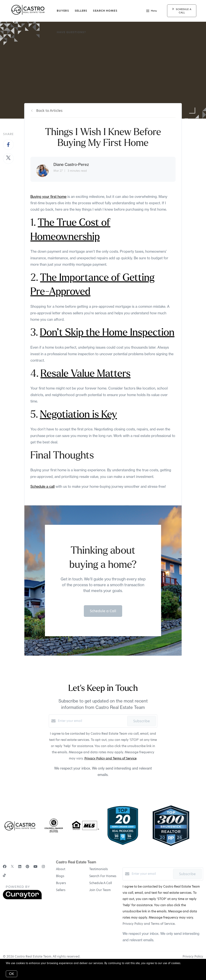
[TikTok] (4, 876)
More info (188, 963)
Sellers (81, 11)
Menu (151, 11)
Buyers (63, 11)
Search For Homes (103, 876)
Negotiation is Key (78, 415)
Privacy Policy (193, 956)
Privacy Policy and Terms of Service (110, 758)
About (61, 869)
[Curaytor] (22, 898)
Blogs (60, 876)
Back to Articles (49, 111)
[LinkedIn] (20, 867)
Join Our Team (100, 890)
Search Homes (105, 11)
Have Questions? (71, 32)
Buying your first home (48, 197)
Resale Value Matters (85, 374)
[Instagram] (43, 867)
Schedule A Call (101, 883)
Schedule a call (42, 487)
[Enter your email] (92, 721)
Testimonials (99, 869)
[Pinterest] (27, 867)
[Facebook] (5, 867)
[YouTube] (35, 867)
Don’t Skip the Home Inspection (107, 333)
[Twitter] (12, 867)
